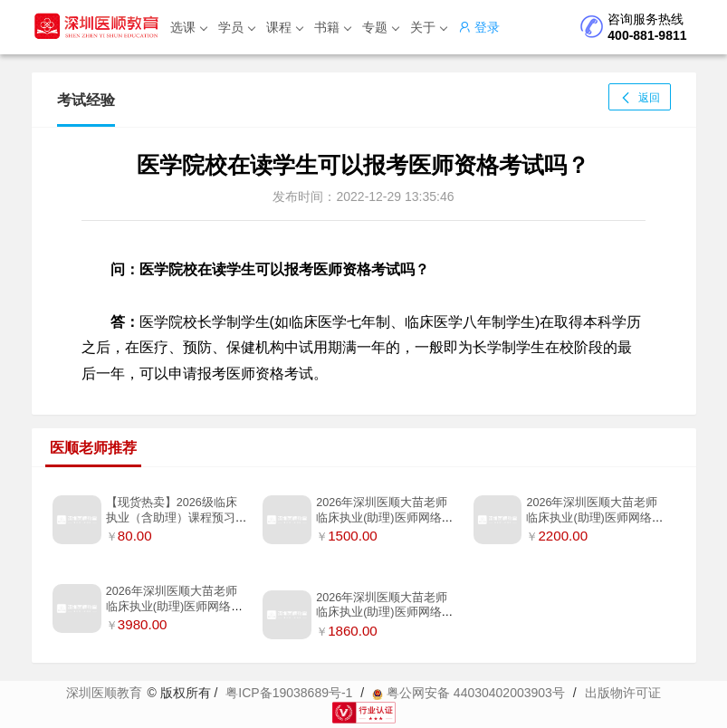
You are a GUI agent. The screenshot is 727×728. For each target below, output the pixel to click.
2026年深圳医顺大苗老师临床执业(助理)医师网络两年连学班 (594, 517)
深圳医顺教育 (104, 693)
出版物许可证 (623, 693)
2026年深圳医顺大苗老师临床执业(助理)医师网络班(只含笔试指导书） (384, 613)
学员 (237, 27)
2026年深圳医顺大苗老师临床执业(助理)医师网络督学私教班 (174, 606)
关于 (429, 27)
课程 (285, 27)
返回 (639, 98)
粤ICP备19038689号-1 (289, 693)
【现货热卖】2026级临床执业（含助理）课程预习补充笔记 (177, 517)
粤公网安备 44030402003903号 (469, 693)
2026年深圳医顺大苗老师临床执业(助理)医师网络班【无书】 (384, 517)
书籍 (333, 27)
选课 (189, 27)
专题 (381, 27)
